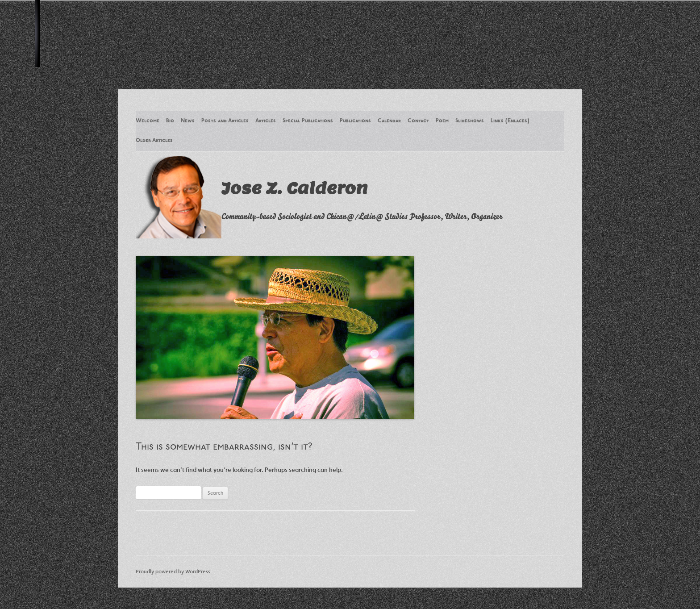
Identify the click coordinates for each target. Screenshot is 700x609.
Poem (442, 121)
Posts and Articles (225, 121)
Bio (170, 121)
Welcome (148, 121)
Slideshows (470, 121)
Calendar (389, 121)
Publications (355, 121)
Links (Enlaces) (510, 121)
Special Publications (308, 121)
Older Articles (154, 141)
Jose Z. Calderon (294, 188)
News (188, 121)
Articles (266, 121)
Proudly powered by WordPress (173, 571)
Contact (418, 121)
